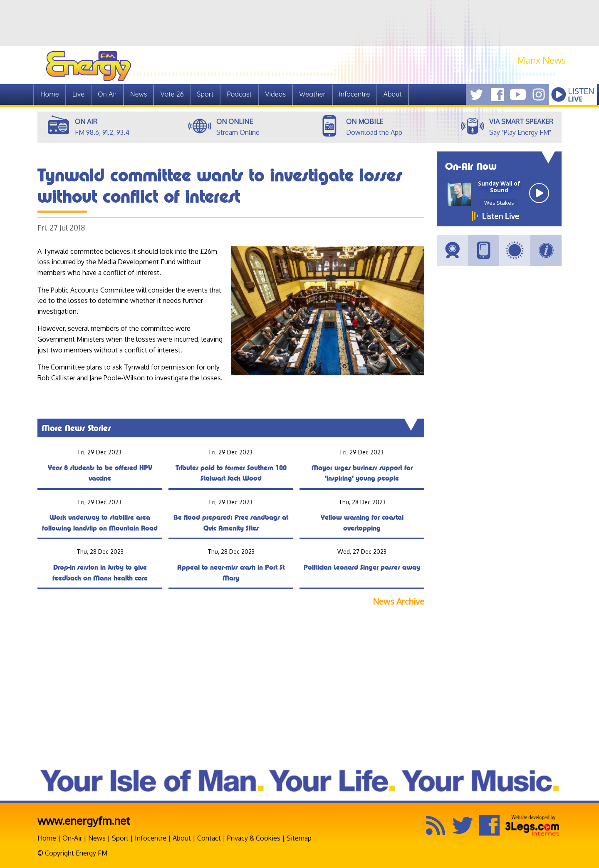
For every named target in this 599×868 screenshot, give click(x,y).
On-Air (72, 838)
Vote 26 (172, 94)
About (393, 94)
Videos (275, 94)
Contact (209, 838)
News (139, 94)
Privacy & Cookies (254, 838)
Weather (312, 94)
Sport (205, 94)
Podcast (239, 94)
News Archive (399, 601)
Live (78, 94)
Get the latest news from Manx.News (510, 70)
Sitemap (299, 838)
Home (50, 94)
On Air (107, 94)
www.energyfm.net (84, 820)
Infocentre (355, 94)
